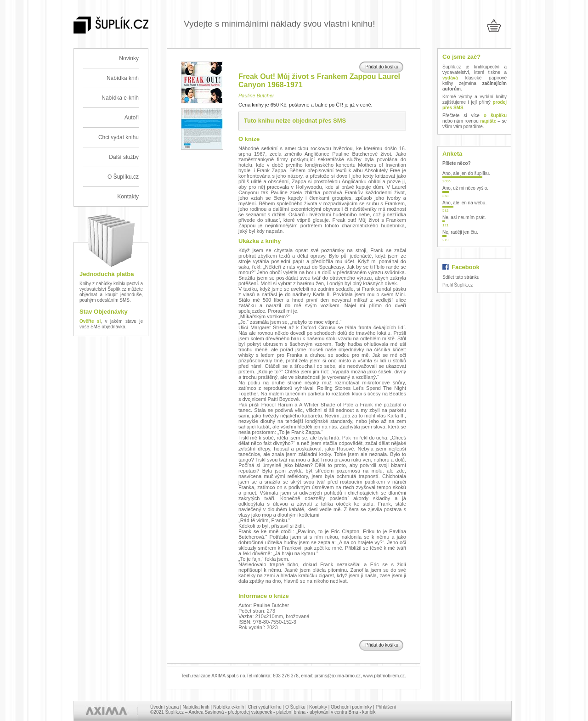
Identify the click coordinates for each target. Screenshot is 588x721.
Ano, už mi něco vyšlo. (465, 188)
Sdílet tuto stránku (461, 277)
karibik (369, 712)
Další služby (124, 157)
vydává (450, 78)
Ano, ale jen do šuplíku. (466, 173)
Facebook (466, 267)
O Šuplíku (295, 707)
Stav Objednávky (104, 312)
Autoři (132, 118)
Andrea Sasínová (206, 712)
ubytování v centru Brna (334, 712)
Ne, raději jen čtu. (460, 232)
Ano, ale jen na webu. (464, 203)
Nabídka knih (123, 78)
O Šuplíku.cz (123, 177)
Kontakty (128, 197)
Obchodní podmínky (351, 707)
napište (488, 121)
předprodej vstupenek (250, 712)
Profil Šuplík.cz (458, 285)
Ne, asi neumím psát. (464, 217)
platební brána (291, 712)
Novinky (129, 58)
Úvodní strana (164, 707)
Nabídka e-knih (120, 98)
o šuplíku (495, 115)
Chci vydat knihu (119, 137)
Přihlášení (386, 707)
